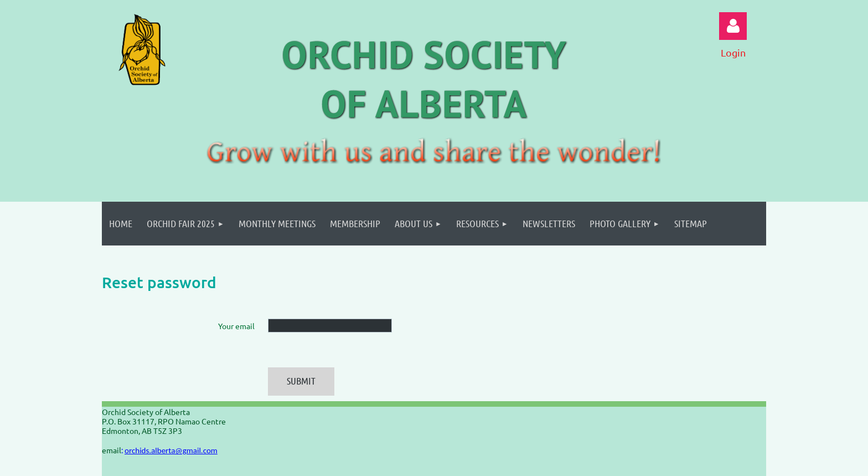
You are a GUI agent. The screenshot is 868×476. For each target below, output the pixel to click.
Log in (733, 26)
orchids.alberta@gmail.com (171, 451)
